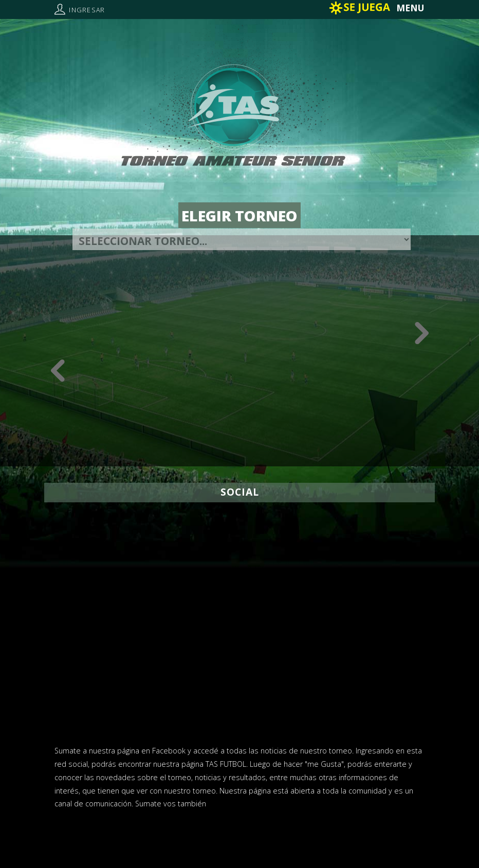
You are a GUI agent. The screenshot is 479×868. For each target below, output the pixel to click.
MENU (410, 8)
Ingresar (87, 10)
